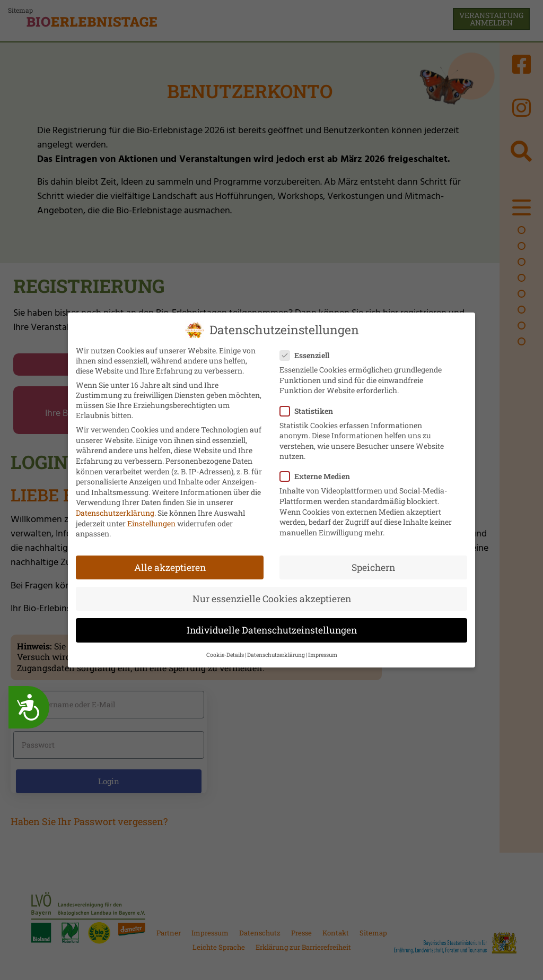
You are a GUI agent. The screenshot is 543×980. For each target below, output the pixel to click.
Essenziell (308, 353)
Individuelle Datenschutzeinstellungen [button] (272, 627)
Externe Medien (318, 474)
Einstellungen (151, 520)
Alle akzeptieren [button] (170, 564)
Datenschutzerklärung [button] (276, 652)
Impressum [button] (323, 652)
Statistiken (310, 408)
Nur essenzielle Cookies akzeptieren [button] (272, 596)
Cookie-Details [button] (225, 652)
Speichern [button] (373, 564)
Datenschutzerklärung (115, 510)
